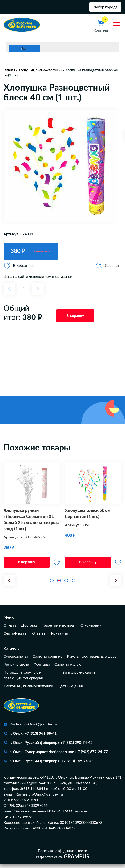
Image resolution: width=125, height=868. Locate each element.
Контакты (59, 637)
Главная (9, 72)
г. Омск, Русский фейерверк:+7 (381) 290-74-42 (48, 746)
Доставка (29, 629)
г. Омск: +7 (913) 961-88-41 (30, 737)
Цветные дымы (71, 690)
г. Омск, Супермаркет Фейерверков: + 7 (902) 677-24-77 (56, 755)
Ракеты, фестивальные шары (92, 660)
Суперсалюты (16, 660)
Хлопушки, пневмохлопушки (40, 72)
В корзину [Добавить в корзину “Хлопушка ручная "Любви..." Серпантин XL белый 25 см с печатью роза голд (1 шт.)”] (27, 565)
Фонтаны (42, 668)
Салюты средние (47, 660)
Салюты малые (68, 668)
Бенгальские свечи (79, 676)
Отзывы (39, 637)
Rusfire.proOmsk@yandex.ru (30, 728)
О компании (91, 629)
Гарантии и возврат (59, 629)
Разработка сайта (63, 860)
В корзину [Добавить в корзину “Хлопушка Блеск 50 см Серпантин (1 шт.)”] (88, 565)
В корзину (75, 317)
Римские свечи (16, 668)
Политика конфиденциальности (62, 855)
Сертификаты (15, 637)
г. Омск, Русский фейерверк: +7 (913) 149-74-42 (48, 764)
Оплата (10, 629)
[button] (9, 584)
